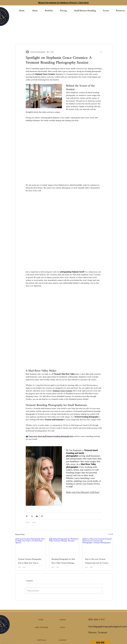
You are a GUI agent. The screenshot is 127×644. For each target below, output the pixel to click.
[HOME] (41, 620)
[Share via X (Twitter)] (32, 516)
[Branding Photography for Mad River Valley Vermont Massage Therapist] (64, 546)
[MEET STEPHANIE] (42, 627)
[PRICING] (63, 620)
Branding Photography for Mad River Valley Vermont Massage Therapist (63, 561)
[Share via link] (42, 516)
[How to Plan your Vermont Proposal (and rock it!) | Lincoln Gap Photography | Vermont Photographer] (98, 546)
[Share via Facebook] (27, 516)
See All (111, 534)
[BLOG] (63, 627)
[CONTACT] (63, 640)
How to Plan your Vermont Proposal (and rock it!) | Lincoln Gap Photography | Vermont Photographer (97, 561)
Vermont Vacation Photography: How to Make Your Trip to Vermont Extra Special (30, 561)
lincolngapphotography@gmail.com (107, 627)
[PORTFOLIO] (42, 640)
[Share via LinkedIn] (37, 516)
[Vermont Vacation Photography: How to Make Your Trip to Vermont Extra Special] (30, 546)
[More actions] (101, 52)
